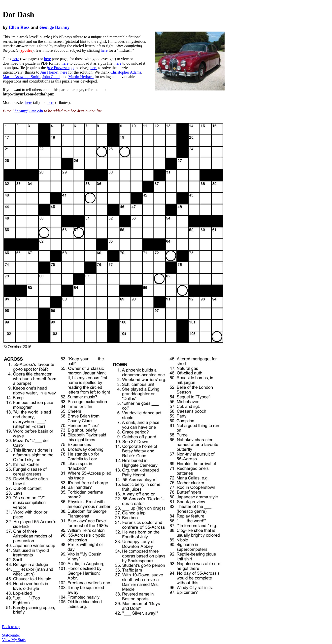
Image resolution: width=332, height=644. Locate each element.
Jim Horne (49, 72)
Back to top (11, 627)
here (104, 50)
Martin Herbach (81, 77)
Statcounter (11, 635)
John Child (51, 77)
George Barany (55, 27)
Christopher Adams (126, 72)
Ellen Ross (19, 27)
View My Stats (14, 640)
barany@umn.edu (29, 111)
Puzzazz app (60, 68)
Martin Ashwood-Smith (22, 77)
